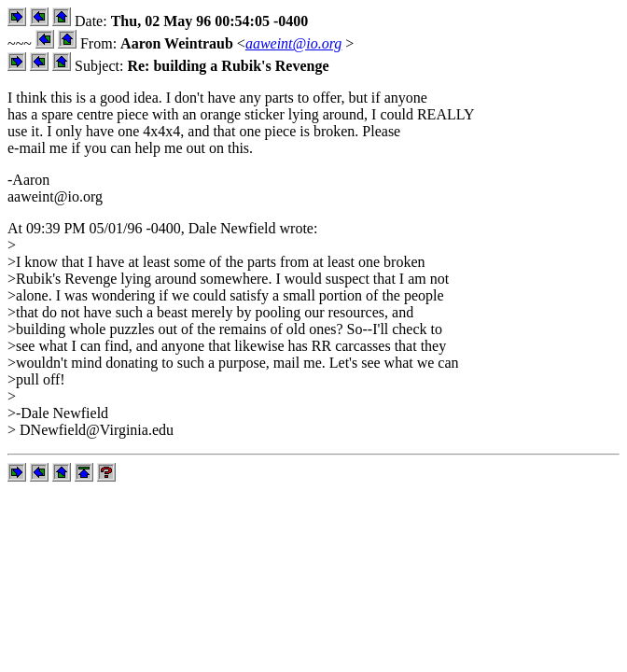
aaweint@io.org (293, 43)
